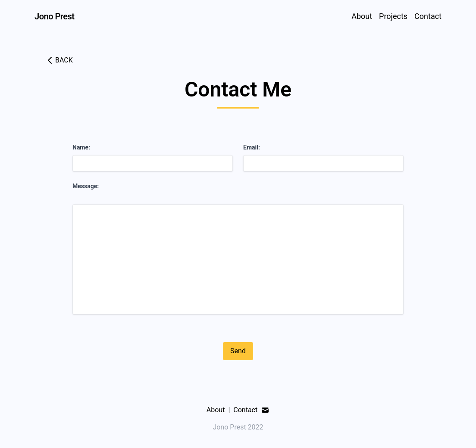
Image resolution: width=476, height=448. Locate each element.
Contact (428, 16)
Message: (86, 186)
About (362, 16)
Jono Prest (55, 16)
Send (238, 351)
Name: (81, 147)
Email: (252, 147)
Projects (393, 16)
